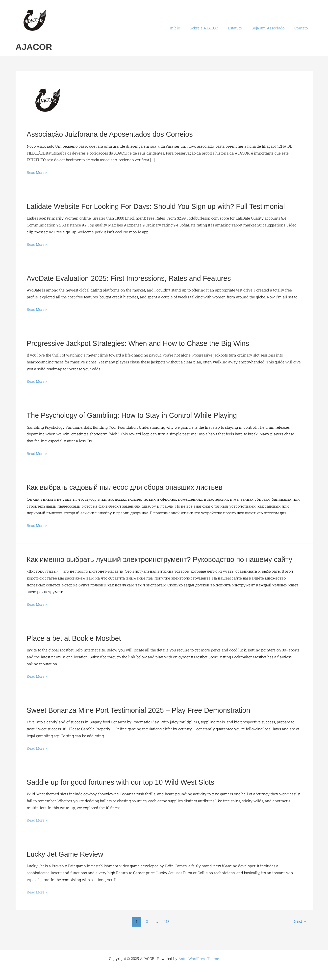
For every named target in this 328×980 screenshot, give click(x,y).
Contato (302, 28)
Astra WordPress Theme (199, 958)
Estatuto (241, 28)
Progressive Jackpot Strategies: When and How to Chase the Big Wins (143, 343)
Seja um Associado (272, 28)
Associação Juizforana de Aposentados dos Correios (114, 134)
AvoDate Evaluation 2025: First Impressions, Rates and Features (134, 278)
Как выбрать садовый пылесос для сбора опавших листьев (129, 487)
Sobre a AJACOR (213, 28)
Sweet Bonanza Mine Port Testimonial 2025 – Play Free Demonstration (144, 719)
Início (186, 28)
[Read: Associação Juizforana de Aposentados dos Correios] (49, 102)
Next (300, 930)
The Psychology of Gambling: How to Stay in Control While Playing (137, 415)
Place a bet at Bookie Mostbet (76, 647)
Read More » (37, 173)
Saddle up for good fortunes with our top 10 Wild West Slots (125, 791)
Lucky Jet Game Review (67, 863)
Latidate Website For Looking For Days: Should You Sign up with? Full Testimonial (162, 206)
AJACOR (34, 47)
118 (167, 930)
